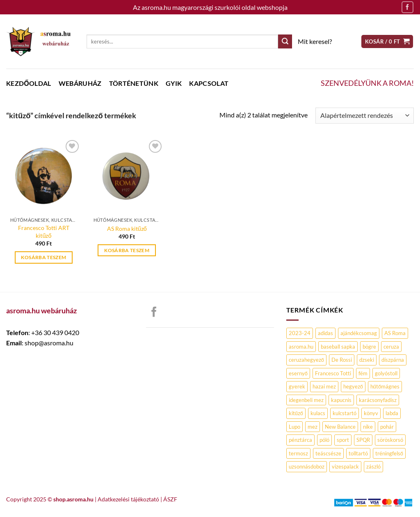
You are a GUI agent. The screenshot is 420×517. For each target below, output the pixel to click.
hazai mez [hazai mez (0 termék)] (324, 386)
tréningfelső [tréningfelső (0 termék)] (389, 453)
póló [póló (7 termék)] (324, 440)
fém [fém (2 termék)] (363, 373)
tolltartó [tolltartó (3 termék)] (358, 453)
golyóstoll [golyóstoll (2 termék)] (386, 373)
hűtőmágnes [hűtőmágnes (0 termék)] (385, 386)
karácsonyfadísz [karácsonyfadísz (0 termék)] (378, 400)
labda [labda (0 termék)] (392, 413)
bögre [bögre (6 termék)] (369, 347)
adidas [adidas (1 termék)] (325, 333)
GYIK (174, 83)
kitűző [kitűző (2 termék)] (296, 413)
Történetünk (134, 83)
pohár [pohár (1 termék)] (387, 427)
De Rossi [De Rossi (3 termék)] (342, 360)
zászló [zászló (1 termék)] (373, 466)
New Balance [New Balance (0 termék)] (340, 427)
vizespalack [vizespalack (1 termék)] (345, 466)
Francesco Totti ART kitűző (44, 232)
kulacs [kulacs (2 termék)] (318, 413)
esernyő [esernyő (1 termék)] (298, 373)
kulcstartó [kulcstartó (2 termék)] (345, 413)
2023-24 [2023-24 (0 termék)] (300, 333)
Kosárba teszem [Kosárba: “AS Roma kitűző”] (127, 250)
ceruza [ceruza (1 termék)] (391, 347)
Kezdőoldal (29, 83)
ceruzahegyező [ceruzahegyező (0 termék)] (306, 360)
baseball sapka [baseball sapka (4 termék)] (338, 347)
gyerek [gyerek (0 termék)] (297, 386)
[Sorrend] (365, 116)
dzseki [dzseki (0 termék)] (367, 360)
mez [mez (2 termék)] (313, 427)
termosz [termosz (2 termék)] (298, 453)
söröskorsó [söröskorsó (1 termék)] (390, 440)
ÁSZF (170, 499)
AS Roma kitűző (127, 229)
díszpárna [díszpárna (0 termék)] (393, 360)
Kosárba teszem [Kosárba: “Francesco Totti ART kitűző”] (43, 257)
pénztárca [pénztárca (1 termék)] (300, 440)
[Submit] (285, 41)
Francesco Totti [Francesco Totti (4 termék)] (333, 373)
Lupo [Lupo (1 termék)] (294, 427)
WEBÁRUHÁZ (80, 83)
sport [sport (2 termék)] (343, 440)
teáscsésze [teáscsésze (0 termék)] (328, 453)
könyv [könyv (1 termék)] (371, 413)
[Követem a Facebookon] (407, 7)
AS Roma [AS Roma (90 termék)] (395, 333)
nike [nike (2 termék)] (368, 427)
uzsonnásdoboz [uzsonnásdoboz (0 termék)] (307, 466)
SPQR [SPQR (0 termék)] (363, 440)
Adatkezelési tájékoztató (128, 499)
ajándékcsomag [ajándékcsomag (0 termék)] (359, 333)
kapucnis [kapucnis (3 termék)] (341, 400)
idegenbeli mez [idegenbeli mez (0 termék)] (306, 400)
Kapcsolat (209, 83)
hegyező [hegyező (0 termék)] (353, 386)
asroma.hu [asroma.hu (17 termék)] (301, 347)
